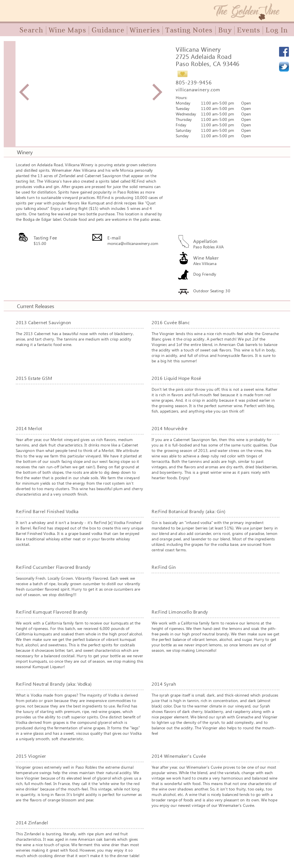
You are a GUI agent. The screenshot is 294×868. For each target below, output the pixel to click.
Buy (225, 30)
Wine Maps (68, 30)
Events (249, 30)
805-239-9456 (194, 82)
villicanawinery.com (198, 89)
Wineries (145, 30)
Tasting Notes (189, 30)
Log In (277, 30)
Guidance (108, 30)
